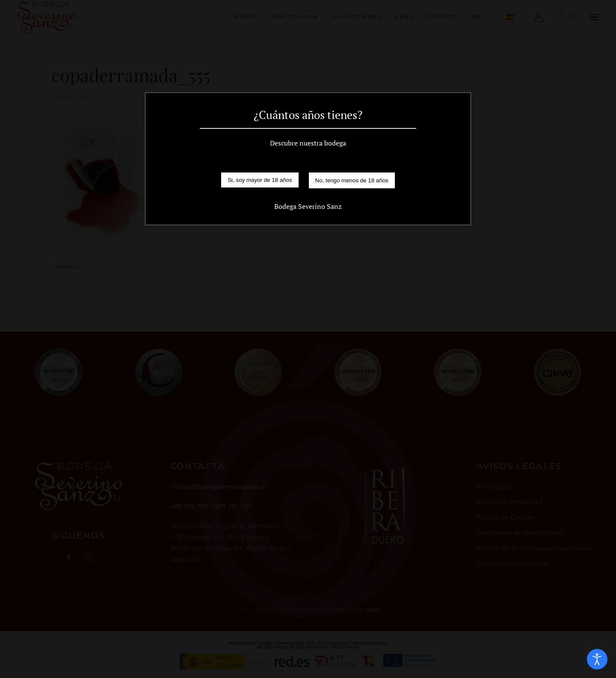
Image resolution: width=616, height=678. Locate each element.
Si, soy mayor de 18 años (260, 180)
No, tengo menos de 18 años (352, 180)
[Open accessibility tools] (597, 659)
